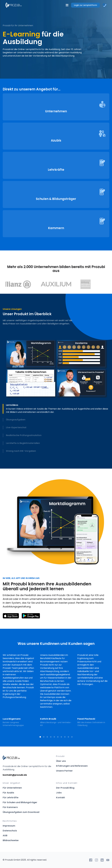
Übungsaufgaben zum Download (21, 812)
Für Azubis (8, 793)
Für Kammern (10, 807)
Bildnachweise (11, 840)
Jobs (59, 793)
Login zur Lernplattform (85, 5)
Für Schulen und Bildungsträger (20, 802)
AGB (5, 835)
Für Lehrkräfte (11, 798)
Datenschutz (10, 831)
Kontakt (61, 798)
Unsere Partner (64, 771)
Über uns (61, 761)
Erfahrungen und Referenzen (72, 766)
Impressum (9, 826)
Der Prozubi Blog (65, 788)
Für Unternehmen (12, 788)
